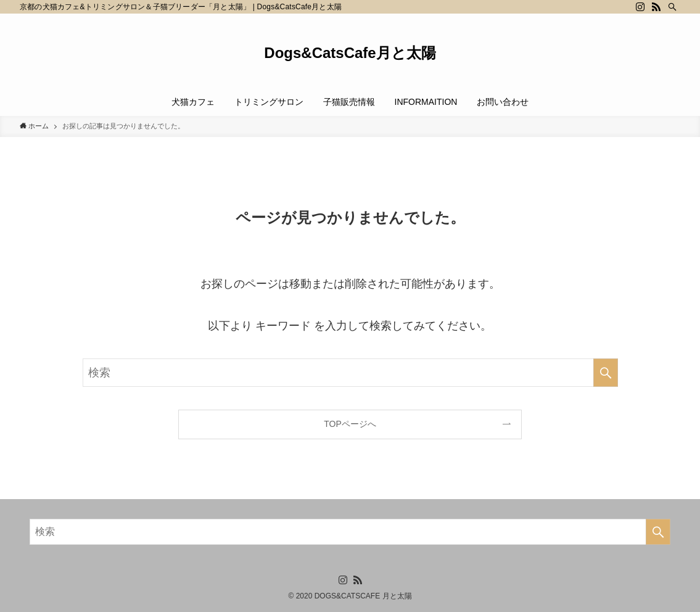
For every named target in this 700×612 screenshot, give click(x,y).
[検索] (672, 7)
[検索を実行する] (606, 373)
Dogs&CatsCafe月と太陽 (350, 53)
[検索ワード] (350, 373)
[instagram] (640, 7)
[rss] (656, 7)
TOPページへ (350, 424)
